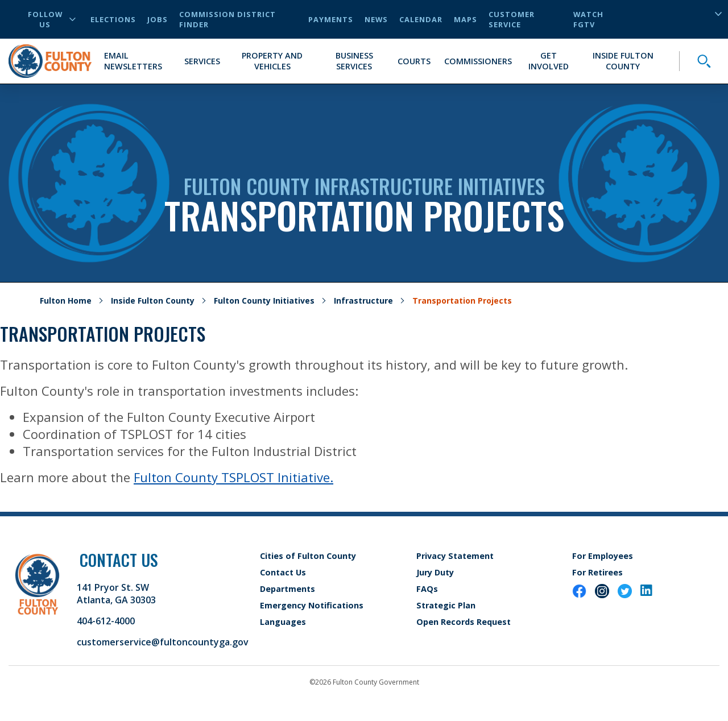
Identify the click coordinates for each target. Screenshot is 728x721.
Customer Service (512, 19)
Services (202, 61)
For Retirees (597, 572)
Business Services (354, 61)
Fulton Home (66, 301)
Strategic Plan (446, 605)
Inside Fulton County (623, 61)
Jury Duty (435, 572)
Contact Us (283, 572)
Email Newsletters (133, 61)
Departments (288, 589)
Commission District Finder (227, 19)
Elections (113, 19)
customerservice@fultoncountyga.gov (163, 642)
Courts (414, 61)
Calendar (421, 19)
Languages (283, 622)
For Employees (603, 556)
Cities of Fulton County (308, 556)
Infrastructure (363, 301)
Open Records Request (464, 622)
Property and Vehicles (272, 61)
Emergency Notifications (312, 605)
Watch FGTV (588, 19)
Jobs (158, 19)
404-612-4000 (106, 621)
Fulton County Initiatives (264, 301)
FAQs (427, 589)
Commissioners (478, 61)
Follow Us (52, 19)
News (376, 19)
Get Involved (549, 61)
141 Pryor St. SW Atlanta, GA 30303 (116, 594)
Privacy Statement (455, 556)
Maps (466, 19)
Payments (331, 19)
